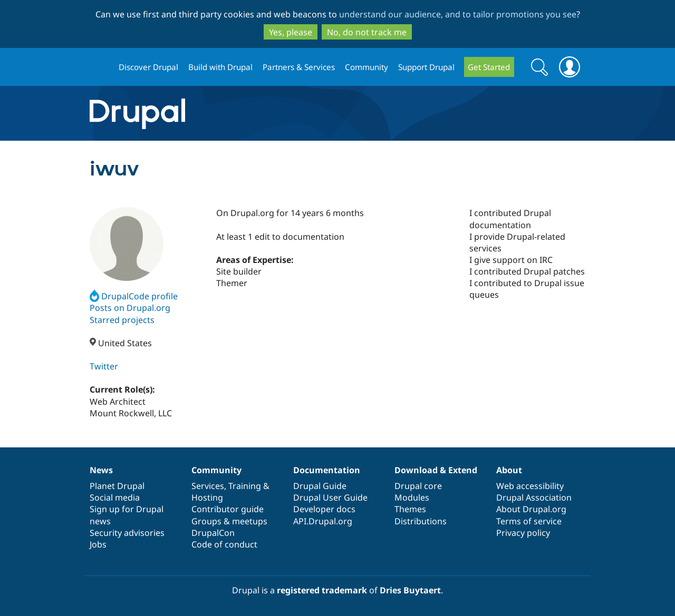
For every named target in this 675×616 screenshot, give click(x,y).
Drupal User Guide (330, 497)
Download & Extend (436, 470)
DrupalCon (213, 533)
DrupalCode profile (134, 296)
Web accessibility (530, 486)
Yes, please (291, 32)
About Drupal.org (531, 509)
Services (208, 486)
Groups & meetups (229, 521)
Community (367, 67)
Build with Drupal (220, 67)
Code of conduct (224, 544)
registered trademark (322, 590)
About (509, 470)
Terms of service (529, 521)
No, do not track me (367, 32)
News (101, 470)
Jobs (98, 544)
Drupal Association (534, 497)
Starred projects (122, 320)
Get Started (489, 67)
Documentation (327, 470)
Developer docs (324, 509)
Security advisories (127, 533)
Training (245, 486)
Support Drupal (426, 67)
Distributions (421, 521)
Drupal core (418, 486)
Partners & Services (299, 67)
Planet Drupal (117, 486)
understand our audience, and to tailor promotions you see (458, 14)
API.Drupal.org (323, 521)
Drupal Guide (320, 486)
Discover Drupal (148, 67)
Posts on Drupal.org (130, 308)
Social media (115, 497)
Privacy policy (523, 533)
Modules (412, 497)
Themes (410, 509)
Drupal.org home (100, 67)
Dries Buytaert (410, 590)
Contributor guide (228, 509)
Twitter (104, 366)
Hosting (207, 497)
